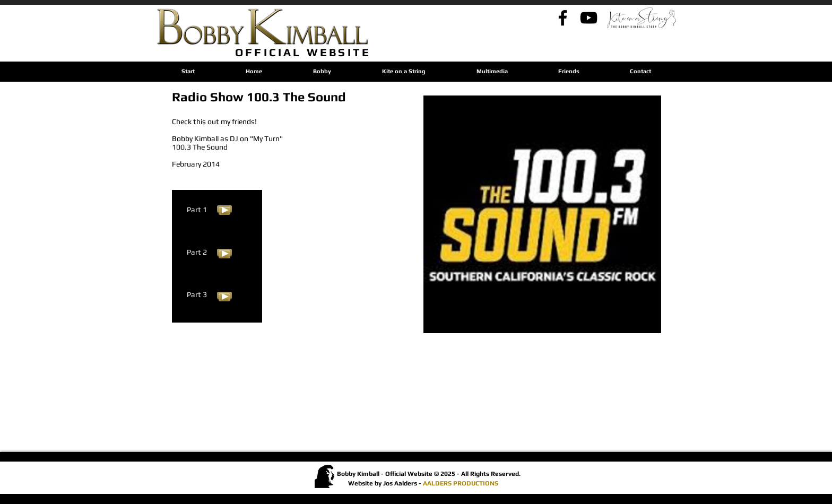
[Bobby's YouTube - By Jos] (589, 18)
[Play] (224, 209)
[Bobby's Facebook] (563, 18)
